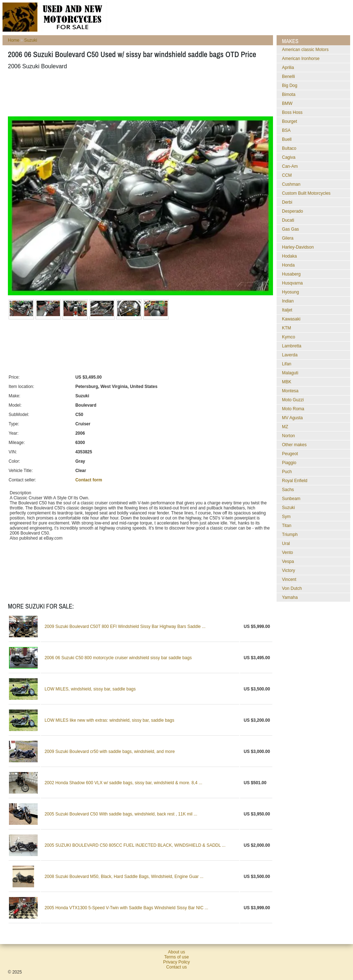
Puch (287, 472)
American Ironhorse (301, 59)
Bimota (289, 94)
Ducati (288, 220)
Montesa (290, 391)
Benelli (288, 77)
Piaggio (289, 463)
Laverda (290, 355)
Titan (287, 526)
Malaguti (290, 373)
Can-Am (290, 166)
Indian (288, 301)
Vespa (288, 561)
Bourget (290, 121)
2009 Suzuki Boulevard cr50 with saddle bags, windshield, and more (110, 752)
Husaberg (291, 274)
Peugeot (290, 454)
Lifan (287, 364)
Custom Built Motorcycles (306, 193)
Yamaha (290, 597)
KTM (286, 328)
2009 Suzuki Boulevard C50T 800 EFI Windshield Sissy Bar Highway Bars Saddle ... (125, 627)
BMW (287, 103)
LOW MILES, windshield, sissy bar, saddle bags (90, 689)
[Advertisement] (138, 93)
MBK (287, 382)
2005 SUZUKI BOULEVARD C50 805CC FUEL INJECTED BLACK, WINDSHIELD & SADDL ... (135, 845)
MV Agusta (292, 418)
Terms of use (177, 957)
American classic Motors (305, 50)
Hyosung (290, 292)
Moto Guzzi (293, 400)
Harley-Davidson (298, 247)
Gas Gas (290, 229)
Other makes (294, 445)
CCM (287, 175)
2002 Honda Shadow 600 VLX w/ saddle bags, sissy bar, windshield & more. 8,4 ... (123, 783)
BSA (286, 130)
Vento (288, 553)
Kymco (289, 337)
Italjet (287, 310)
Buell (287, 139)
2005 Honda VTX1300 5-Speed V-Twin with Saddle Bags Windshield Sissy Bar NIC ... (126, 908)
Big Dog (290, 85)
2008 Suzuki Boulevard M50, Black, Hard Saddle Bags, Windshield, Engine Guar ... (124, 877)
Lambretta (292, 346)
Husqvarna (292, 283)
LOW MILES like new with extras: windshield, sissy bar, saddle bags (109, 720)
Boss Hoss (292, 112)
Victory (288, 570)
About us (176, 952)
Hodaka (289, 256)
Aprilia (288, 68)
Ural (286, 544)
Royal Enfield (295, 481)
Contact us (176, 967)
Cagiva (289, 157)
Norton (288, 436)
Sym (286, 517)
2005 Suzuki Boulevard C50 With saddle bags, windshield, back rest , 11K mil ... (121, 814)
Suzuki (30, 40)
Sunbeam (291, 499)
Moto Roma (293, 409)
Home (14, 40)
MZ (285, 427)
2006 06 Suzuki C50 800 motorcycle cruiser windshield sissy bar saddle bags (118, 658)
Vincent (289, 579)
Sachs (288, 490)
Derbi (287, 202)
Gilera (288, 238)
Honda (288, 265)
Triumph (290, 535)
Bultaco (289, 148)
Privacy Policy (177, 962)
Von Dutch (292, 588)
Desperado (293, 211)
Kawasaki (291, 319)
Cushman (291, 184)
